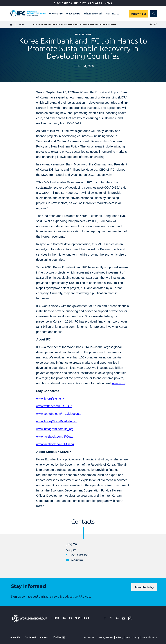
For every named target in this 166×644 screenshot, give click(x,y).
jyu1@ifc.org (77, 560)
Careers (44, 637)
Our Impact (112, 14)
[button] (153, 14)
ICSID (86, 618)
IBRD (56, 618)
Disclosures (63, 3)
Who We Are (56, 14)
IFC (70, 618)
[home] (11, 25)
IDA (64, 618)
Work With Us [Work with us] (138, 14)
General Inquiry (150, 637)
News (108, 3)
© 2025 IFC (89, 637)
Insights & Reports (88, 3)
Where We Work (93, 14)
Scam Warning (133, 637)
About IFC (15, 637)
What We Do (73, 14)
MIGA (78, 618)
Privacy (120, 637)
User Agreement (105, 637)
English (57, 637)
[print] (150, 25)
